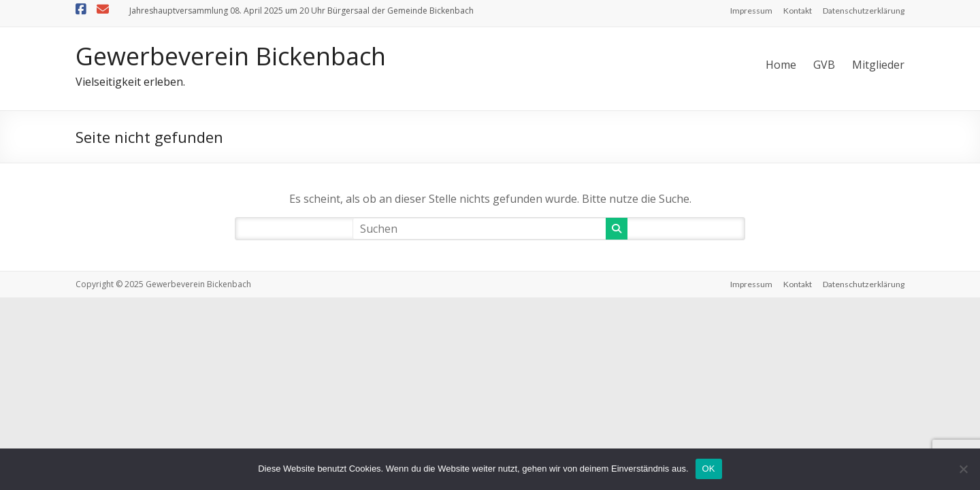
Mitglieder (878, 65)
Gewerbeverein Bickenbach (231, 56)
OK (709, 469)
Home (781, 65)
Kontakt (798, 11)
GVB (824, 65)
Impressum (751, 11)
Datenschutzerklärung (864, 11)
